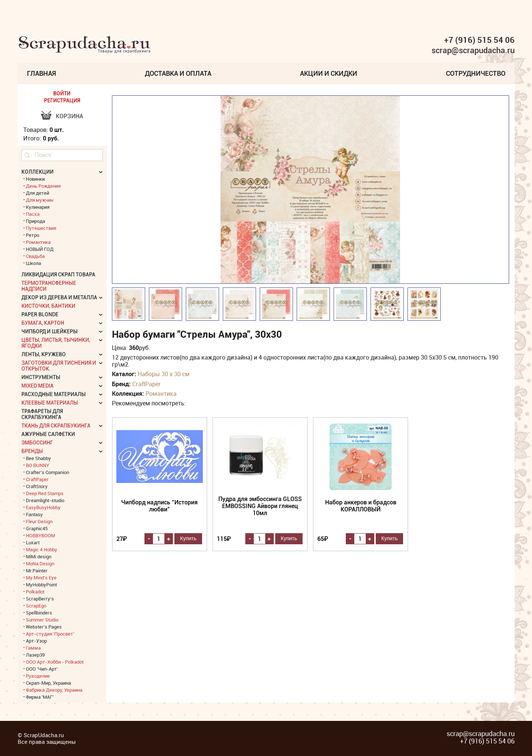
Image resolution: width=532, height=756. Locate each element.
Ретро (33, 235)
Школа (33, 263)
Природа (35, 221)
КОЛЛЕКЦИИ (37, 172)
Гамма (33, 648)
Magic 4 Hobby (42, 549)
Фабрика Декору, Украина (54, 690)
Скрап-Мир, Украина (48, 683)
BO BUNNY (37, 465)
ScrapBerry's (40, 599)
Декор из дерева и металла (59, 297)
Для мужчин (40, 200)
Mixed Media (37, 386)
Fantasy (34, 514)
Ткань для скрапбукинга (56, 426)
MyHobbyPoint (41, 585)
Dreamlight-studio (45, 500)
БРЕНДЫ (32, 451)
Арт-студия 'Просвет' (50, 634)
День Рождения (43, 186)
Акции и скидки (329, 73)
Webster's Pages (44, 627)
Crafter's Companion (47, 472)
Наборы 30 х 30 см (164, 374)
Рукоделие (38, 676)
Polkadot (35, 592)
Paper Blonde (40, 314)
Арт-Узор (36, 641)
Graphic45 (37, 528)
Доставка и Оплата (178, 73)
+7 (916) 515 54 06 (479, 40)
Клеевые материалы (50, 403)
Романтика (161, 394)
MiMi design (39, 556)
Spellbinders (39, 613)
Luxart (33, 542)
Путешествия (41, 228)
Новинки (35, 179)
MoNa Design (40, 563)
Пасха (33, 214)
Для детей (37, 193)
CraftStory (37, 486)
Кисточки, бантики (48, 306)
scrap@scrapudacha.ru (473, 51)
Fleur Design (39, 521)
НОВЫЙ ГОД (40, 249)
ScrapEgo (36, 606)
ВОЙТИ (62, 93)
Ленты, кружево (44, 354)
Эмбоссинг (37, 443)
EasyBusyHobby (43, 507)
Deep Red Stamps (45, 493)
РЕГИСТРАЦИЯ (62, 101)
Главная (42, 73)
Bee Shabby (38, 458)
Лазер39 (35, 655)
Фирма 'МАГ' (40, 697)
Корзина (69, 116)
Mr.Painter (37, 571)
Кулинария (38, 207)
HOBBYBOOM (40, 535)
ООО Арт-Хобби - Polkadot (55, 662)
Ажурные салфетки (48, 434)
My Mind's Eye (41, 578)
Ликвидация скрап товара (58, 275)
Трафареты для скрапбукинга (42, 414)
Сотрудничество (476, 73)
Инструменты (41, 377)
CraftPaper (146, 384)
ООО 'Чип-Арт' (42, 669)
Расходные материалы (54, 394)
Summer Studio (42, 620)
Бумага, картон (43, 323)
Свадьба (35, 256)
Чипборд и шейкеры (50, 331)
